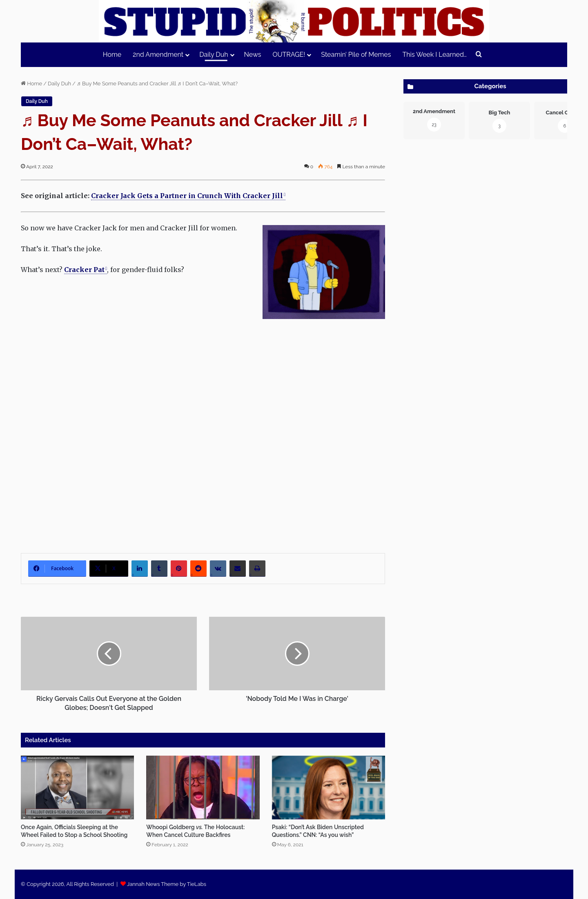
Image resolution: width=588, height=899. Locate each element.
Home (112, 55)
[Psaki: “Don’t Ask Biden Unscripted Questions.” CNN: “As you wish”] (329, 787)
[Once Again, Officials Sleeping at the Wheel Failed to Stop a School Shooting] (77, 787)
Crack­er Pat (84, 270)
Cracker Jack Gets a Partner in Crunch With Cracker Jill (187, 196)
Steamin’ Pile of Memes (356, 55)
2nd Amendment (158, 55)
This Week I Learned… (434, 55)
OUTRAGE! (289, 55)
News (253, 55)
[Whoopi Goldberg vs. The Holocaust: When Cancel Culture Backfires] (203, 787)
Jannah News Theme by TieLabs (167, 884)
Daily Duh (214, 55)
